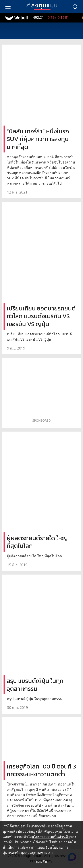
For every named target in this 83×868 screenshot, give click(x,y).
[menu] (8, 6)
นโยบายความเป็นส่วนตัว (51, 837)
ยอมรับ (41, 862)
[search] (75, 6)
